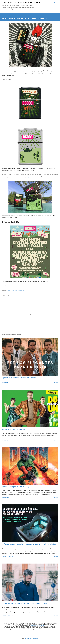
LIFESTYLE (21, 291)
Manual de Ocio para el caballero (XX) (15, 487)
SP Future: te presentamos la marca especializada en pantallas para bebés (29, 544)
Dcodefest (8, 285)
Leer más (56, 383)
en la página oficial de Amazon (37, 626)
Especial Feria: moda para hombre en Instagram (19, 378)
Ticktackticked (31, 178)
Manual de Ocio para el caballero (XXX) (16, 429)
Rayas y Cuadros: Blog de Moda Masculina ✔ (21, 3)
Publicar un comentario (8, 557)
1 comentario (5, 383)
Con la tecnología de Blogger (30, 638)
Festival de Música (13, 291)
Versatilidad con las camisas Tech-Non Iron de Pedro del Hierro (24, 603)
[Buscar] (54, 2)
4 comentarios (5, 498)
